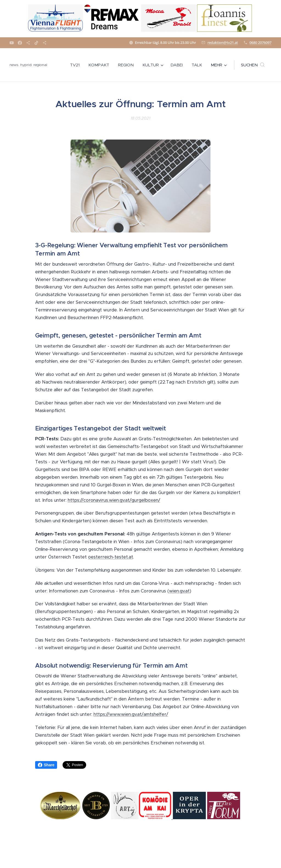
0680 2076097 (260, 42)
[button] (253, 65)
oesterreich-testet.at (111, 557)
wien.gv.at (179, 591)
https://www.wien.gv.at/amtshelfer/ (131, 714)
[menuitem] (76, 65)
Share (46, 765)
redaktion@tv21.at (223, 42)
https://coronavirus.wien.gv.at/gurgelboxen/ (114, 500)
